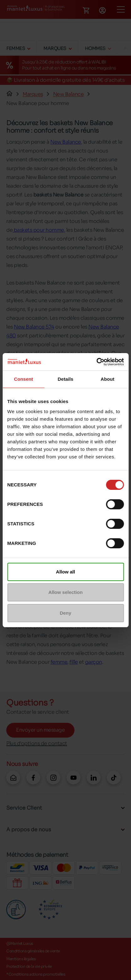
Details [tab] (66, 379)
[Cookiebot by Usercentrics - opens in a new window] (96, 362)
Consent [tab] (23, 379)
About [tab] (107, 379)
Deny (65, 613)
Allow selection (65, 592)
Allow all (65, 572)
